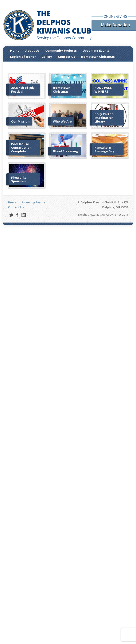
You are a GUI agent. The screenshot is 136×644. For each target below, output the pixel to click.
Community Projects (61, 51)
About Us (32, 51)
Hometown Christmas (98, 57)
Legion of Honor (23, 57)
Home (15, 51)
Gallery (47, 57)
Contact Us (67, 57)
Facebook (17, 215)
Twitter (11, 215)
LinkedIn (24, 215)
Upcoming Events (96, 51)
